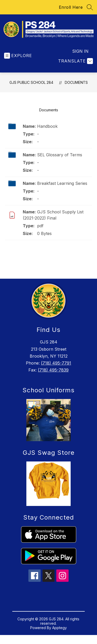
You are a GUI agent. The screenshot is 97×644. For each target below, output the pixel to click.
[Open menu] (18, 59)
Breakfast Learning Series (62, 187)
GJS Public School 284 (31, 86)
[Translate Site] (75, 64)
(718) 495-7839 (53, 373)
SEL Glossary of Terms (60, 158)
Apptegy (60, 631)
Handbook (47, 130)
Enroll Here (71, 7)
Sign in (80, 55)
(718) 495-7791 (56, 366)
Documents (76, 86)
